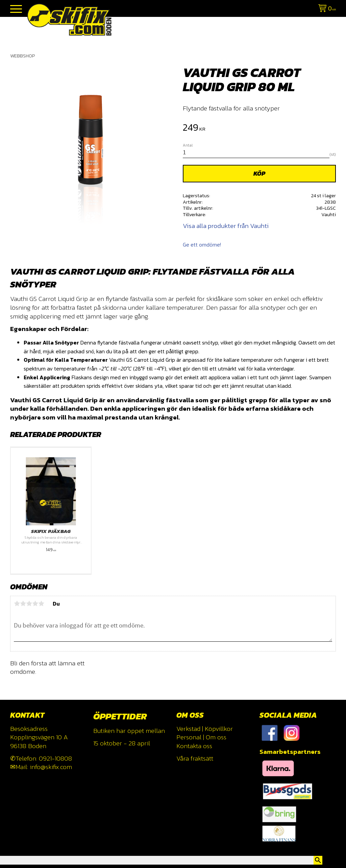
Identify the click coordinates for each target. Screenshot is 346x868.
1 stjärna (17, 604)
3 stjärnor (29, 604)
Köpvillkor (219, 729)
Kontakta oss (194, 746)
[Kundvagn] (326, 9)
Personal (189, 737)
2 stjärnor (23, 604)
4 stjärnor (35, 604)
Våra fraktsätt (195, 758)
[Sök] (318, 860)
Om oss (216, 737)
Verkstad (188, 729)
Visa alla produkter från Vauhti (226, 226)
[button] (16, 9)
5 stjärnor (41, 604)
